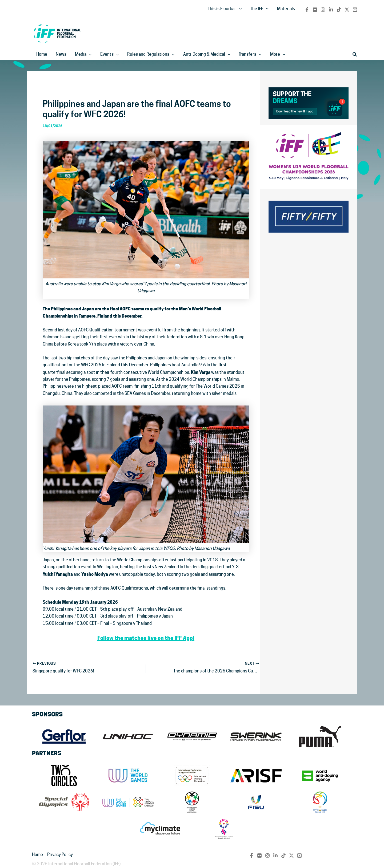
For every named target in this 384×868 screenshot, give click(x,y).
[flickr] (315, 10)
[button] (355, 54)
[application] (239, 9)
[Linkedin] (331, 10)
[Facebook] (307, 10)
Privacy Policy (60, 855)
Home (37, 855)
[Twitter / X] (347, 10)
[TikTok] (339, 10)
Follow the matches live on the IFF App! (146, 638)
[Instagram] (323, 10)
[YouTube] (355, 10)
